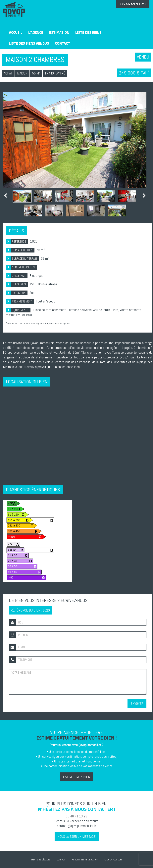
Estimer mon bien (76, 777)
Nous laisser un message (77, 836)
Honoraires (78, 860)
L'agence (36, 32)
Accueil (16, 32)
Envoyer (137, 703)
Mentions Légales (41, 860)
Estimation (59, 32)
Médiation (93, 860)
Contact (63, 43)
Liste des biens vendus (29, 43)
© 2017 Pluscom (113, 860)
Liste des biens (88, 32)
